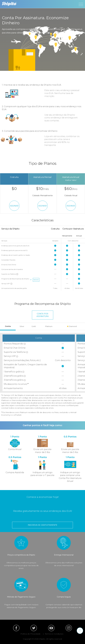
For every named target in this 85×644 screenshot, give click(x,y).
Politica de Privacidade (30, 634)
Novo (36, 280)
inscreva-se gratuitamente (42, 525)
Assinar (14, 206)
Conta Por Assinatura (43, 315)
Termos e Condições (54, 634)
